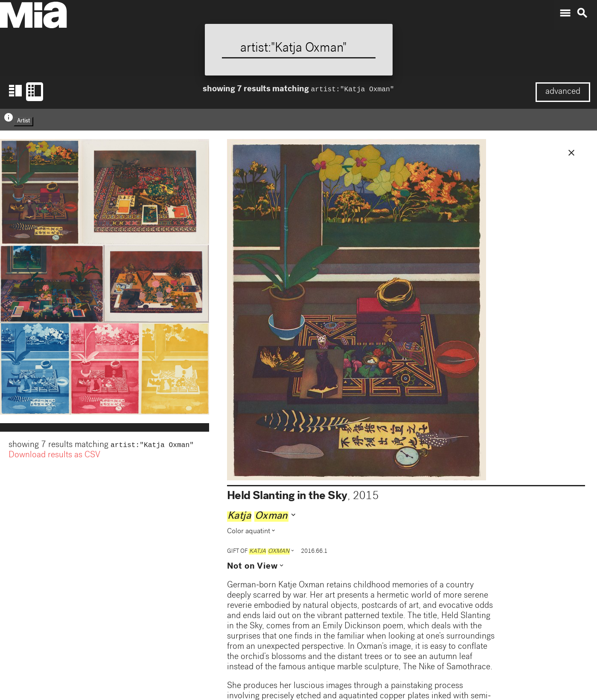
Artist (23, 121)
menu (565, 13)
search (582, 13)
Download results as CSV (54, 456)
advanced (563, 92)
